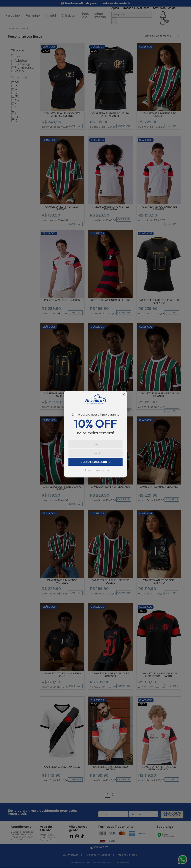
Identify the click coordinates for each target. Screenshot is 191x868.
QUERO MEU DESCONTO (95, 462)
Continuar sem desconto (95, 470)
